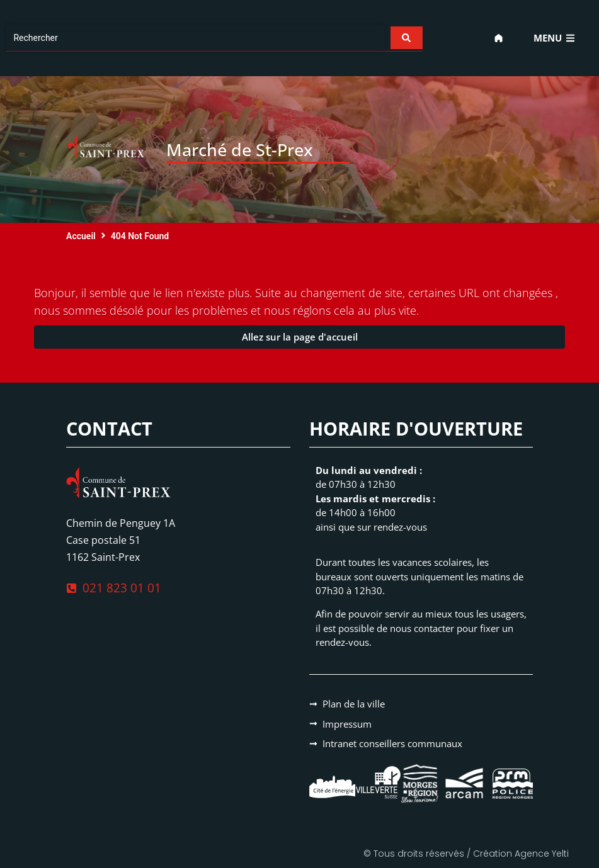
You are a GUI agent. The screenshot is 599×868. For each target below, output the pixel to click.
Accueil (81, 236)
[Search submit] (406, 38)
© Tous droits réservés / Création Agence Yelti (466, 854)
